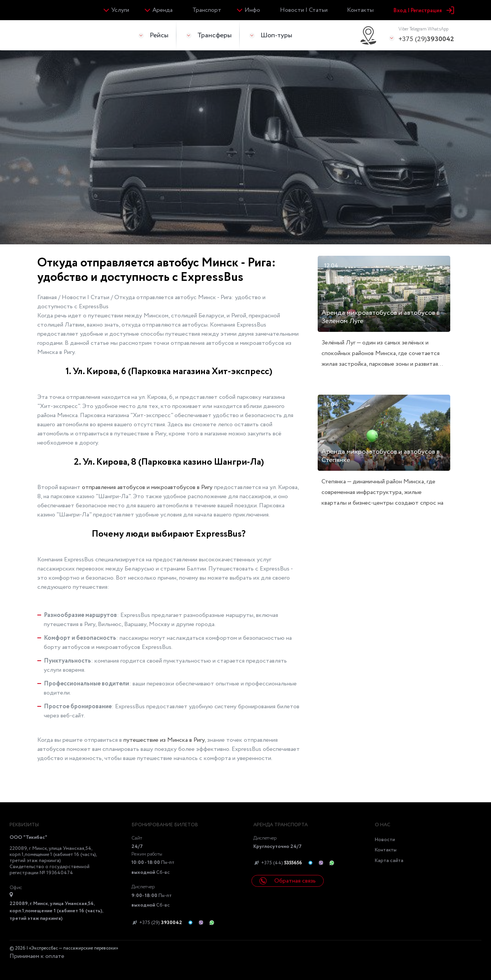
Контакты (360, 10)
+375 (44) (278, 863)
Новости (385, 840)
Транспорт (207, 10)
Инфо (252, 10)
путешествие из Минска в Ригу (164, 740)
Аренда (162, 10)
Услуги (120, 10)
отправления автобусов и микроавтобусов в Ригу (147, 487)
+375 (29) (426, 35)
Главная (48, 297)
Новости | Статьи (304, 10)
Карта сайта (389, 861)
